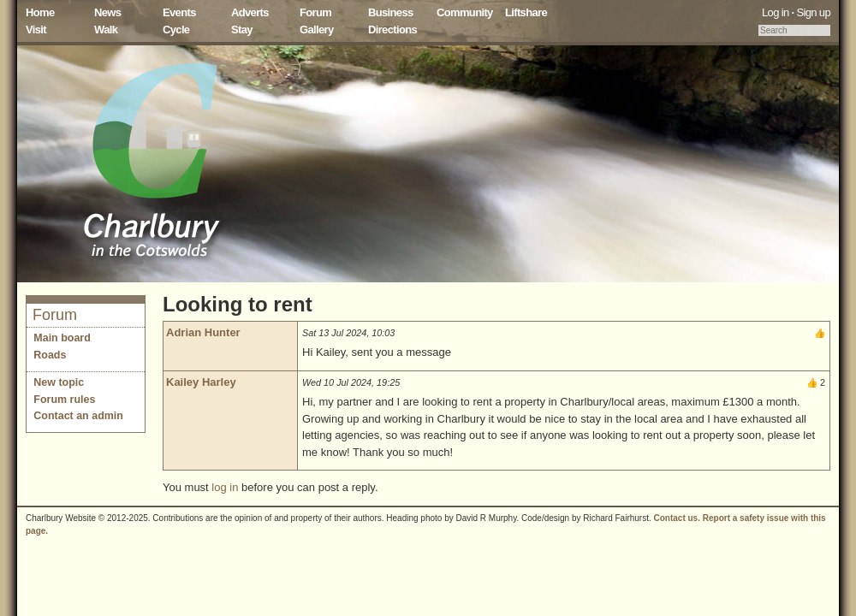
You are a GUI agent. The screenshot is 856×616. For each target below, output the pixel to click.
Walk (106, 30)
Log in (776, 12)
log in (225, 487)
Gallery (317, 30)
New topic (59, 382)
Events (179, 12)
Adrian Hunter (203, 332)
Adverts (250, 12)
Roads (50, 355)
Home (40, 12)
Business (391, 12)
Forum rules (64, 400)
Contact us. (677, 518)
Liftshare (526, 12)
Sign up (813, 12)
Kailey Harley (201, 382)
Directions (392, 30)
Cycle (176, 30)
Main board (62, 338)
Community (465, 12)
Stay (242, 30)
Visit (36, 30)
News (107, 12)
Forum (315, 12)
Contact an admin (78, 416)
